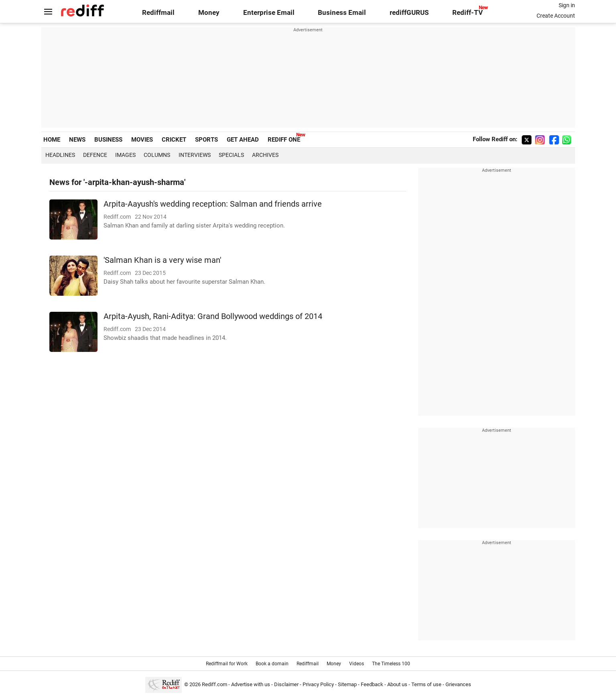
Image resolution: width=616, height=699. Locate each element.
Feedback (372, 684)
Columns (157, 155)
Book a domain (272, 664)
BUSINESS (108, 140)
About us (397, 684)
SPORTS (206, 140)
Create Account (556, 16)
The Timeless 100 (391, 664)
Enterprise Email (269, 13)
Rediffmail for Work (227, 664)
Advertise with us (251, 684)
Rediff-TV (468, 13)
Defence (95, 155)
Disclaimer (286, 684)
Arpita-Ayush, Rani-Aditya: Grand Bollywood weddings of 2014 (213, 316)
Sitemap (347, 684)
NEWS (77, 140)
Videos (357, 664)
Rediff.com (214, 684)
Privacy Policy (318, 684)
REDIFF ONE (284, 140)
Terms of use (426, 684)
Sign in (567, 5)
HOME (52, 140)
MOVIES (142, 140)
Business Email (342, 13)
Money (209, 13)
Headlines (60, 155)
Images (125, 155)
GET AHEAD (243, 140)
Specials (231, 155)
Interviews (195, 155)
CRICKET (174, 140)
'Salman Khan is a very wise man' (162, 260)
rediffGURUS (409, 13)
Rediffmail (158, 13)
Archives (265, 155)
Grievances (458, 684)
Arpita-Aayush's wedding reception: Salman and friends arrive (213, 204)
